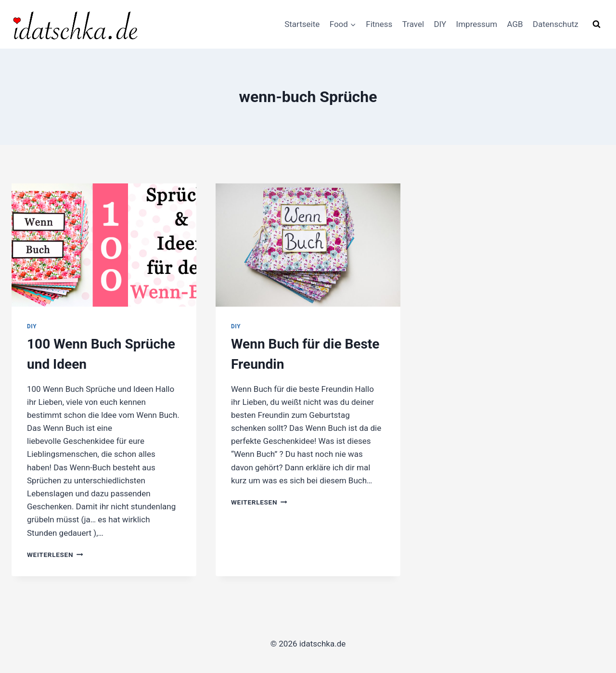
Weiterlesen (55, 555)
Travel (413, 24)
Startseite (302, 24)
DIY (440, 24)
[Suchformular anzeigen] (596, 24)
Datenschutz (556, 24)
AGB (515, 24)
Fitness (379, 24)
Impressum (477, 24)
